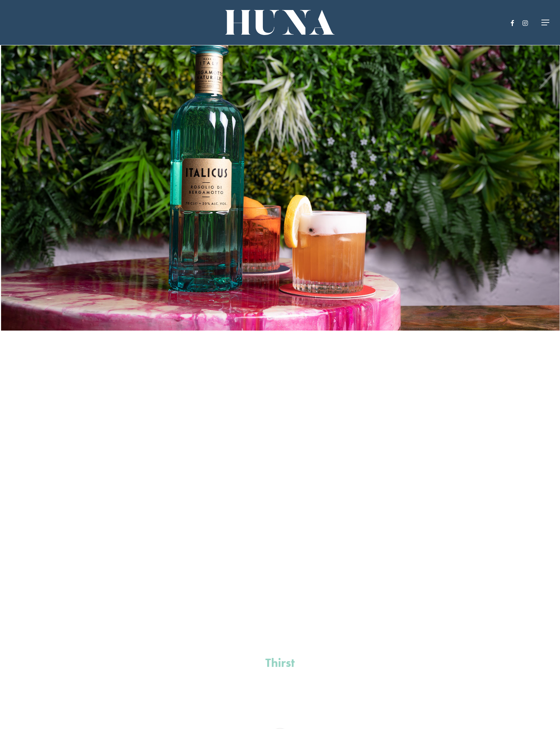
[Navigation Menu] (546, 23)
